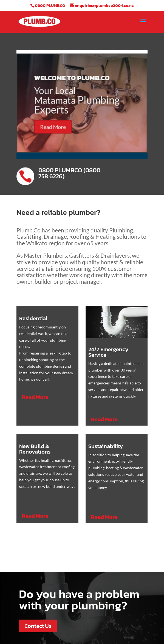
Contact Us (38, 626)
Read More (56, 127)
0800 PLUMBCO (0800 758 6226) (69, 173)
